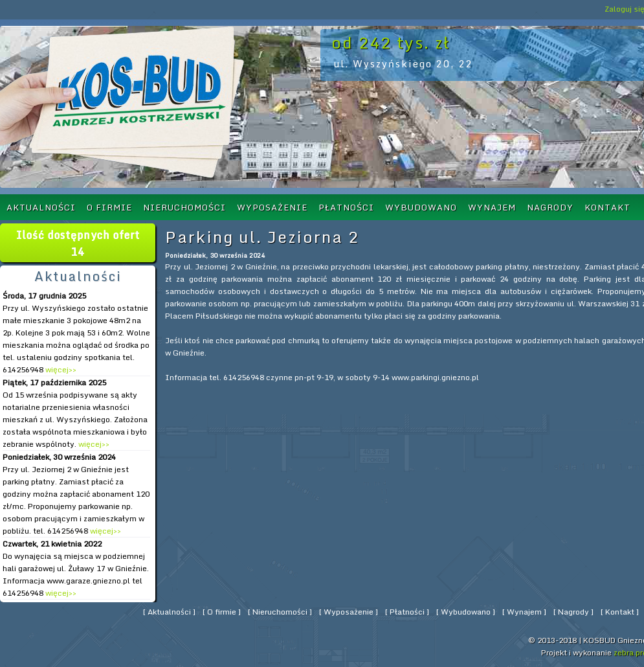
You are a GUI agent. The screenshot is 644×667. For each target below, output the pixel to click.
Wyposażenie (272, 207)
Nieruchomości (184, 207)
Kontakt (607, 207)
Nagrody (550, 207)
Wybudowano (421, 207)
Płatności (346, 207)
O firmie (109, 207)
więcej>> (60, 369)
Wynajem (492, 207)
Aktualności (41, 207)
